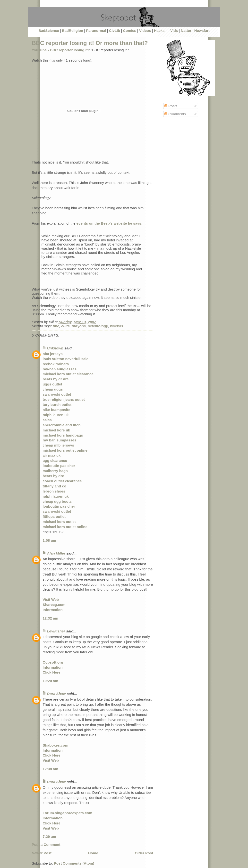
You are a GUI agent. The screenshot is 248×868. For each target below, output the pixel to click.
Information (53, 610)
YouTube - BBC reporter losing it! (60, 50)
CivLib (115, 31)
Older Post (144, 853)
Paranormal (96, 31)
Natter (186, 31)
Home (93, 853)
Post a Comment (46, 845)
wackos (117, 326)
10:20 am (51, 681)
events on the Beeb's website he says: (110, 223)
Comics (130, 31)
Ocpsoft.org (53, 662)
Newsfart (202, 31)
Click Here (52, 672)
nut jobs (79, 326)
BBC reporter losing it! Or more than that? (90, 43)
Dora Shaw (56, 694)
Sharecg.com (54, 605)
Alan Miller (56, 553)
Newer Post (42, 853)
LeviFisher (56, 631)
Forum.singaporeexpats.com (68, 813)
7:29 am (50, 836)
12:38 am (51, 769)
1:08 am (50, 540)
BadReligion (73, 31)
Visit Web (51, 599)
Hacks (159, 31)
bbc (56, 326)
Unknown (55, 348)
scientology (98, 326)
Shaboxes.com (56, 745)
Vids (174, 31)
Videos (145, 31)
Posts (171, 106)
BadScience (49, 31)
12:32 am (51, 618)
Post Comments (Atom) (74, 863)
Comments (175, 114)
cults (65, 326)
